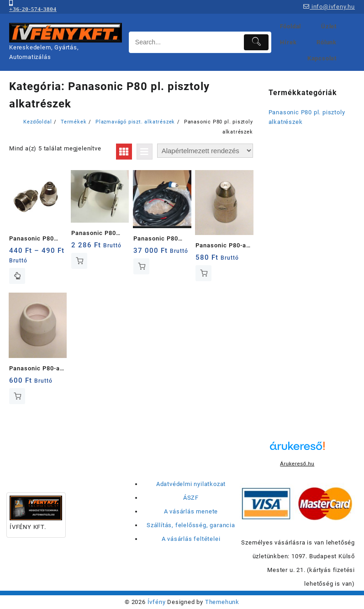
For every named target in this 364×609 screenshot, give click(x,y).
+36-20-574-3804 (33, 9)
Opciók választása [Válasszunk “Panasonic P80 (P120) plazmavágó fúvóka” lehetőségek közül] (17, 276)
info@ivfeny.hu (329, 7)
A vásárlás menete (191, 511)
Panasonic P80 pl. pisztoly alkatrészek (307, 117)
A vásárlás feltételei (191, 539)
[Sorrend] (205, 151)
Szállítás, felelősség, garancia (191, 525)
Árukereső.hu (297, 464)
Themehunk (222, 602)
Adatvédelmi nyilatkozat (191, 484)
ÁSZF (191, 498)
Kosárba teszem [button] (79, 261)
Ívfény (157, 602)
